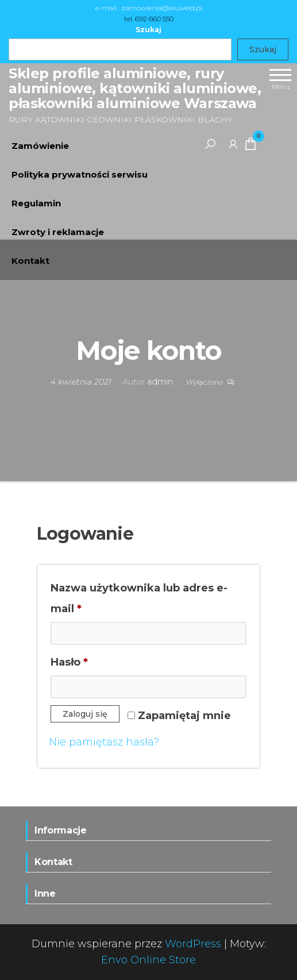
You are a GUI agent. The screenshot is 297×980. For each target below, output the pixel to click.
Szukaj (148, 30)
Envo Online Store (148, 960)
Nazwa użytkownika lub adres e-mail (139, 598)
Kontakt (30, 261)
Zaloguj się (85, 714)
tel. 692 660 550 (149, 19)
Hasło (101, 660)
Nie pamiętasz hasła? (104, 742)
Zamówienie (40, 146)
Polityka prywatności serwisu (80, 174)
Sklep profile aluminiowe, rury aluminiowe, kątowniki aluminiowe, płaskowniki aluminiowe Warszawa (135, 88)
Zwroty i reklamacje (58, 232)
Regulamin (36, 203)
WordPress (193, 944)
